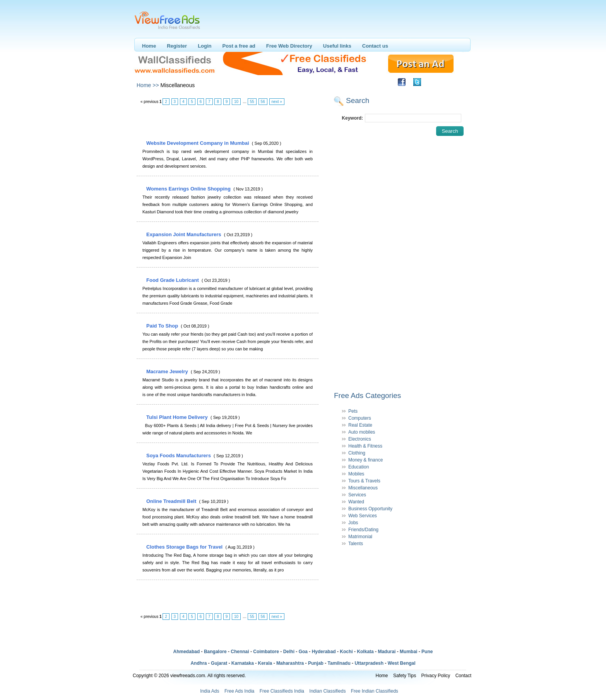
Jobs (353, 523)
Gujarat (219, 663)
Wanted (356, 502)
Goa (303, 652)
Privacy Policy (436, 676)
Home (149, 46)
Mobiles (356, 474)
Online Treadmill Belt (172, 501)
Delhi (289, 652)
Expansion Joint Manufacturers (184, 234)
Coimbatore (266, 652)
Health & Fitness (365, 446)
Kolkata (365, 652)
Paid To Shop (163, 326)
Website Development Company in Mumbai (198, 143)
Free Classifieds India (282, 691)
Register (177, 46)
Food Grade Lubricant (173, 280)
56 (263, 102)
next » (277, 102)
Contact (463, 676)
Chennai (240, 652)
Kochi (346, 652)
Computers (360, 418)
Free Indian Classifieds (375, 691)
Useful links (337, 46)
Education (359, 467)
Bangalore (215, 652)
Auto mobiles (362, 432)
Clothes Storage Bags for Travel (185, 547)
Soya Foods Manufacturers (179, 456)
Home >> (148, 85)
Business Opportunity (370, 509)
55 (252, 102)
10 (236, 102)
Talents (356, 544)
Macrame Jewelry (168, 371)
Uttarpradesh (369, 663)
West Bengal (402, 663)
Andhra (199, 663)
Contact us (375, 46)
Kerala (265, 663)
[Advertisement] (227, 123)
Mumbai (408, 652)
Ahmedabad (187, 652)
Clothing (357, 453)
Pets (353, 411)
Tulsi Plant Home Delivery (178, 417)
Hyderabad (324, 652)
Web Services (363, 516)
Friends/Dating (363, 530)
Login (205, 46)
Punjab (316, 663)
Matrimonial (360, 537)
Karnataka (243, 663)
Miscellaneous (363, 488)
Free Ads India (239, 691)
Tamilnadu (339, 663)
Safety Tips (405, 676)
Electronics (360, 439)
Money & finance (365, 460)
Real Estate (360, 425)
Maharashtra (290, 663)
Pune (427, 652)
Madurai (387, 652)
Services (357, 495)
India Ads (210, 691)
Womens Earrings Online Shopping (189, 189)
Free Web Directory (289, 46)
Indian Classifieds (327, 691)
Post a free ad (239, 46)
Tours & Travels (364, 481)
